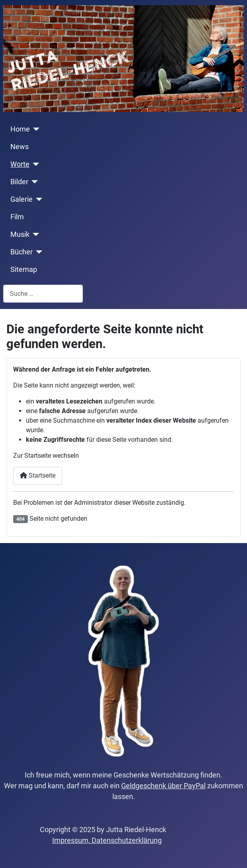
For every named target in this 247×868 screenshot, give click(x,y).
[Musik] (34, 234)
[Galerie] (38, 199)
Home (20, 129)
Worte (20, 164)
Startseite (38, 475)
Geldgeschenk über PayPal (163, 786)
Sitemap (24, 270)
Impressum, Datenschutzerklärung (107, 840)
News (20, 147)
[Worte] (34, 164)
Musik (20, 234)
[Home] (35, 129)
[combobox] (43, 294)
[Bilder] (33, 182)
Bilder (19, 182)
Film (17, 217)
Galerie (22, 199)
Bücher (22, 252)
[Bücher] (38, 252)
